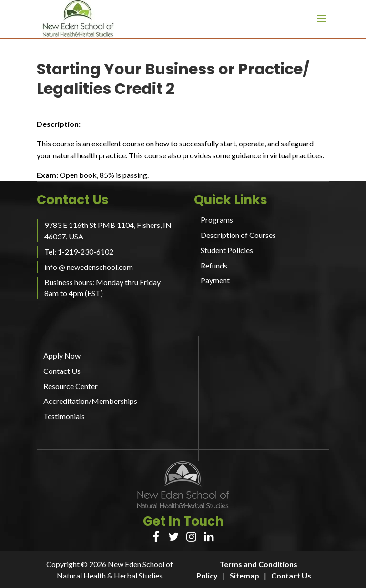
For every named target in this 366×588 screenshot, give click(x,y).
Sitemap (244, 575)
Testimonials (64, 416)
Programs (217, 220)
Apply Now (62, 356)
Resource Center (71, 386)
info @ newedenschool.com (89, 267)
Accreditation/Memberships (90, 401)
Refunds (214, 265)
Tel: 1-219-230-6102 (79, 252)
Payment (215, 280)
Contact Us (62, 371)
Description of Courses (238, 235)
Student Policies (227, 250)
